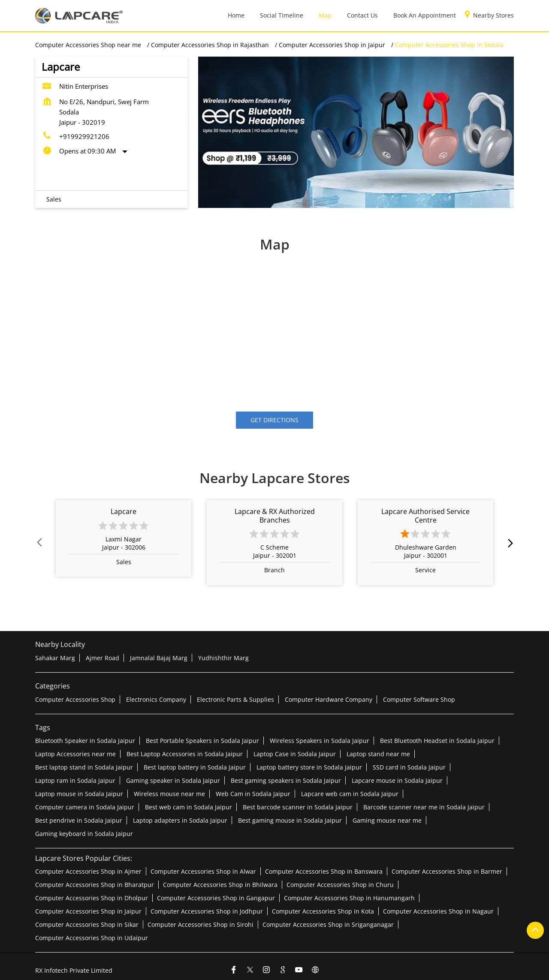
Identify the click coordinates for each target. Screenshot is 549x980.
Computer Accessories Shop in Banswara (324, 871)
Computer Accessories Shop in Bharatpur (95, 885)
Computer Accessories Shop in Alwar (203, 871)
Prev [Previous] (40, 543)
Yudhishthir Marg (223, 658)
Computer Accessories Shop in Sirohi (201, 924)
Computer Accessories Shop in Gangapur (216, 898)
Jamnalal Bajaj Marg (159, 658)
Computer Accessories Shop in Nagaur (438, 911)
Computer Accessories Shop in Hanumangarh (349, 898)
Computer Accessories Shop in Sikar (87, 924)
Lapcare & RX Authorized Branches (275, 516)
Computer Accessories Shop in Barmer (447, 871)
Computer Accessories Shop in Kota (323, 911)
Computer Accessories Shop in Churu (340, 885)
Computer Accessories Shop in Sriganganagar (328, 924)
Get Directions (274, 420)
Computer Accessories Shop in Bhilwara (220, 885)
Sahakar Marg (55, 658)
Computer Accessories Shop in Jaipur (88, 911)
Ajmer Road (103, 658)
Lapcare (124, 511)
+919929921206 (84, 136)
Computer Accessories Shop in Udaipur (92, 938)
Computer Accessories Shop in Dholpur (92, 898)
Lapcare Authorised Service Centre (425, 516)
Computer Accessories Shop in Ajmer (88, 871)
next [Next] (509, 543)
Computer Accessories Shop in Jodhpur (207, 911)
